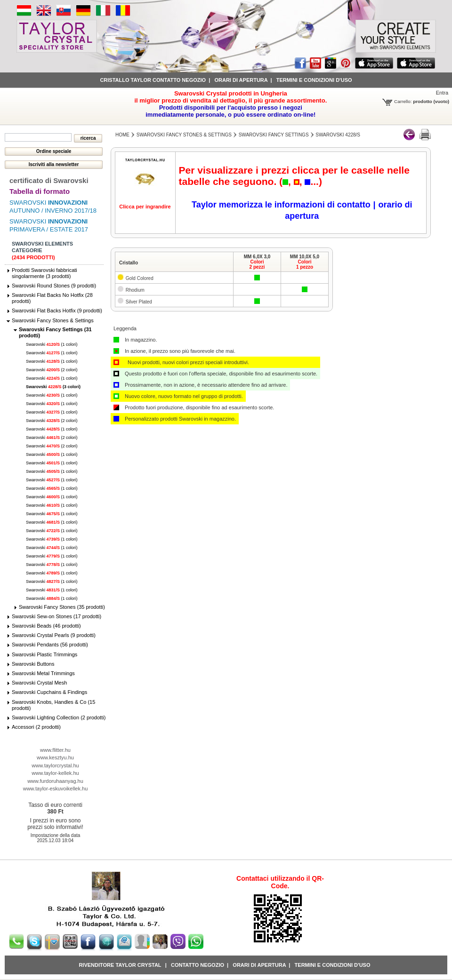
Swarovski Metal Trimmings (43, 673)
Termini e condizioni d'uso (314, 80)
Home (122, 135)
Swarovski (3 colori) (53, 387)
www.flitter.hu (55, 750)
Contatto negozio (198, 965)
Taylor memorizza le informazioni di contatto (281, 205)
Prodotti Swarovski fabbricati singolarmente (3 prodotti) (44, 273)
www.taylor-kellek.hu (55, 773)
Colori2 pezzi (257, 264)
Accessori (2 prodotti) (36, 727)
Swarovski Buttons (33, 664)
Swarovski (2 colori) (52, 370)
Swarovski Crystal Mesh (39, 683)
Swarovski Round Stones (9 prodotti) (54, 286)
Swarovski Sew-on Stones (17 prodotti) (56, 616)
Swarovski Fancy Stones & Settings (53, 320)
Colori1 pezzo (305, 264)
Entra (442, 93)
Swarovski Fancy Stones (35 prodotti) (62, 607)
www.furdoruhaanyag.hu (55, 781)
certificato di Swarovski (49, 180)
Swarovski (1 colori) (52, 344)
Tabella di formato (40, 191)
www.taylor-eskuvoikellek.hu (56, 789)
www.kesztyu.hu (55, 757)
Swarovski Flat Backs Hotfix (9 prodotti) (57, 311)
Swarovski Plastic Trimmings (44, 654)
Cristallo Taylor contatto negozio (153, 80)
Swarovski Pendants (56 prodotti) (50, 645)
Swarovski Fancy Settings (274, 135)
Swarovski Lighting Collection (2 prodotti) (59, 717)
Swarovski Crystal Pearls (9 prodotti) (54, 635)
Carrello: (403, 101)
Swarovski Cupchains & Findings (49, 692)
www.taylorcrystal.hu (55, 765)
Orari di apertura (241, 80)
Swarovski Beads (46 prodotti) (46, 626)
